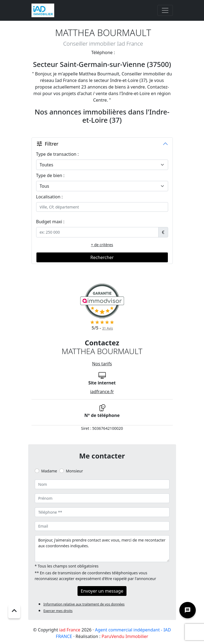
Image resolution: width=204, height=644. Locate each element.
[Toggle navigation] (165, 10)
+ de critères (102, 245)
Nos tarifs (102, 364)
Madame (49, 471)
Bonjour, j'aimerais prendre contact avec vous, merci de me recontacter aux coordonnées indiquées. (102, 549)
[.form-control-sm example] (97, 232)
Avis (107, 328)
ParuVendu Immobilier (125, 636)
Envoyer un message (102, 591)
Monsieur (74, 471)
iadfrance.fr (102, 392)
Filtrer (47, 144)
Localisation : (50, 197)
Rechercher (102, 257)
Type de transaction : (58, 154)
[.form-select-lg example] (102, 165)
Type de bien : (50, 175)
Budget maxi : (50, 222)
